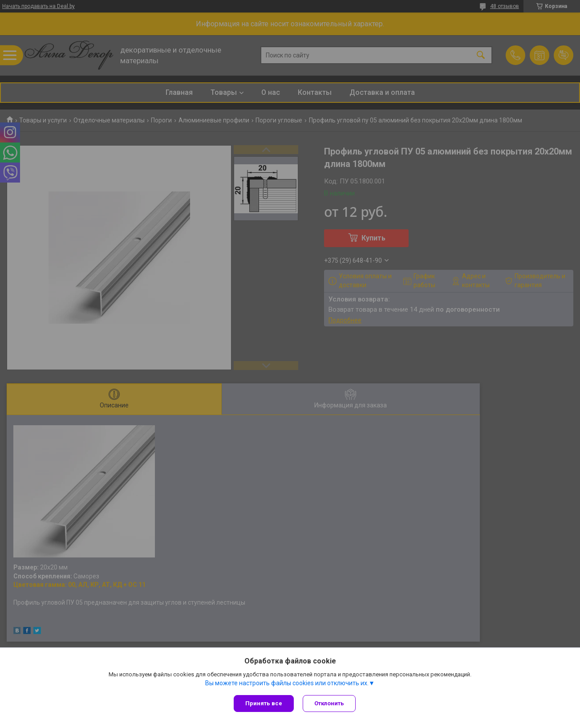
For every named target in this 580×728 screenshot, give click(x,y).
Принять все (264, 703)
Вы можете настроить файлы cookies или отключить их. (287, 683)
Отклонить (329, 703)
